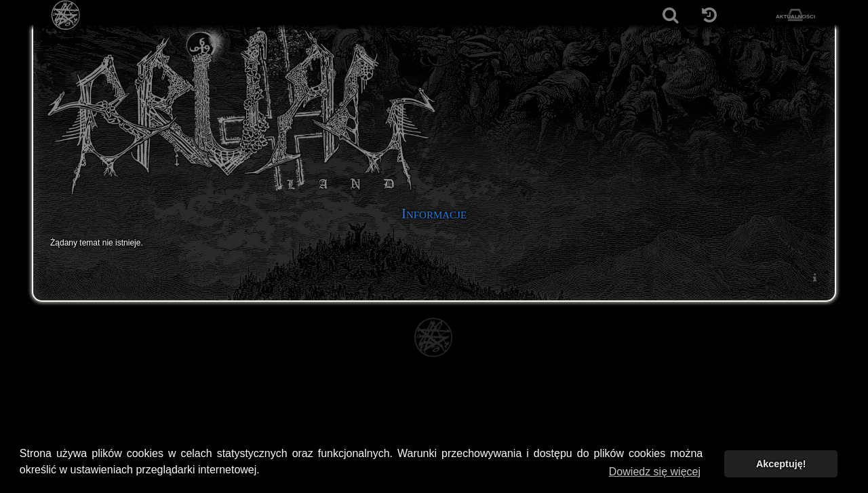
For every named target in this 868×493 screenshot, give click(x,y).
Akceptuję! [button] (781, 464)
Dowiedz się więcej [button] (655, 472)
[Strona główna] (66, 15)
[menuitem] (814, 277)
